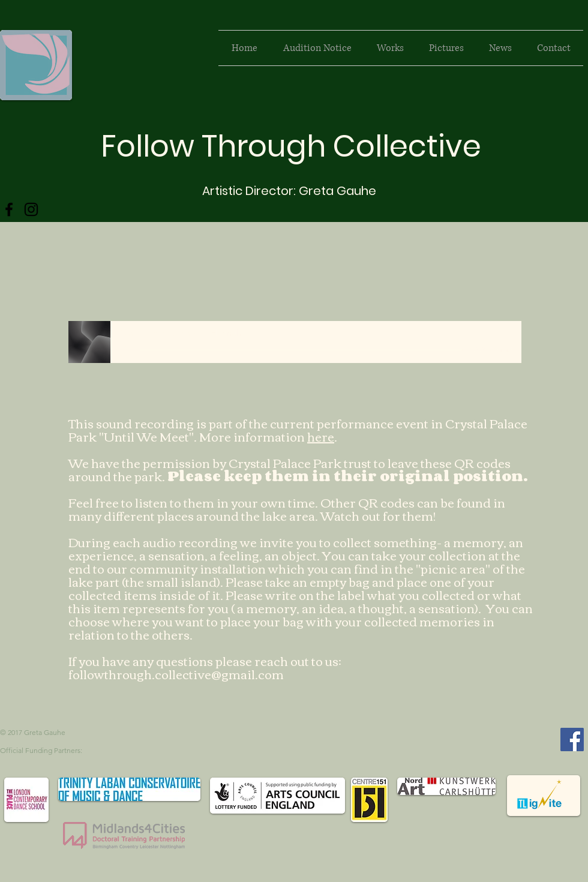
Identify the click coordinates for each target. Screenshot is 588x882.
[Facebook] (9, 209)
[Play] (125, 350)
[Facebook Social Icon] (572, 739)
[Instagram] (31, 209)
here (321, 436)
